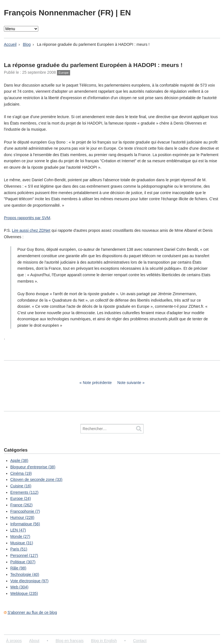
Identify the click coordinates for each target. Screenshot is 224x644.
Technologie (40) (25, 574)
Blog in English (104, 641)
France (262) (22, 505)
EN (125, 13)
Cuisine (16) (21, 486)
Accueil (10, 44)
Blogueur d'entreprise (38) (33, 467)
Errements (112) (24, 492)
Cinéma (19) (21, 473)
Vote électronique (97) (29, 581)
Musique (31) (22, 543)
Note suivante (129, 383)
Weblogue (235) (24, 593)
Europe (64, 73)
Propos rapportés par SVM (27, 218)
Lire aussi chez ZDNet (31, 230)
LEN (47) (18, 530)
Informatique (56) (25, 524)
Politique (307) (23, 562)
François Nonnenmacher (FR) (60, 13)
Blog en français (70, 641)
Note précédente (97, 383)
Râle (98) (18, 568)
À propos (14, 641)
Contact (140, 641)
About (34, 641)
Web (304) (19, 587)
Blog (27, 44)
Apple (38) (19, 461)
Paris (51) (19, 549)
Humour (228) (22, 517)
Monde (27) (20, 536)
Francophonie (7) (25, 511)
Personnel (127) (24, 555)
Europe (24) (21, 498)
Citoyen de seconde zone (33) (36, 480)
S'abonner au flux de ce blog (32, 612)
